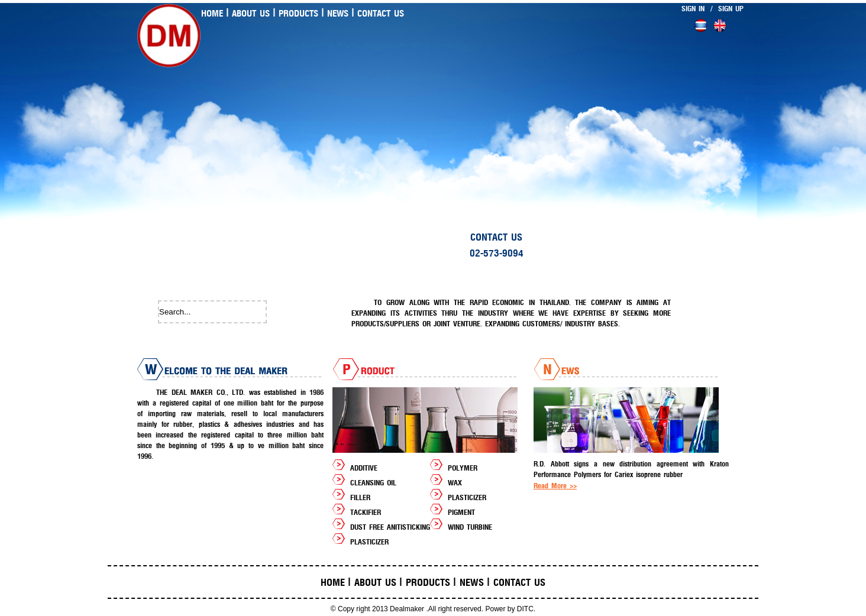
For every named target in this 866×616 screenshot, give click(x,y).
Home (212, 14)
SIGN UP (731, 9)
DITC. (526, 609)
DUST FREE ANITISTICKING (390, 527)
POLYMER (463, 468)
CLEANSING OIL (373, 483)
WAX (455, 483)
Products (298, 14)
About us (251, 14)
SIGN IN (693, 9)
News (338, 14)
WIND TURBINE (470, 527)
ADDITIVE (364, 468)
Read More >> (555, 486)
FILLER (360, 498)
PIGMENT (461, 513)
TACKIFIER (366, 513)
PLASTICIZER (467, 498)
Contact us (381, 14)
